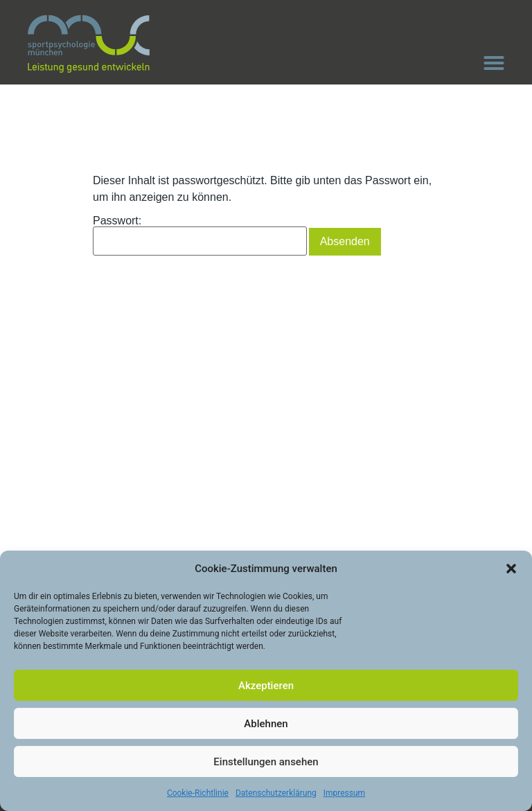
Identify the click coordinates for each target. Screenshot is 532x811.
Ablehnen (266, 724)
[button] (511, 569)
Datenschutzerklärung (276, 793)
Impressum (344, 793)
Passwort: (200, 235)
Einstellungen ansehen (266, 762)
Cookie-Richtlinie (198, 793)
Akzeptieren (266, 686)
